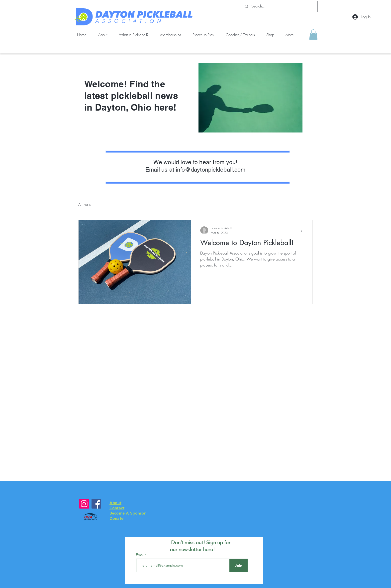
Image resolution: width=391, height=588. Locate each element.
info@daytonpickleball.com (211, 170)
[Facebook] (96, 504)
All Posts (85, 204)
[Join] (239, 565)
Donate (116, 518)
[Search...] (279, 6)
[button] (313, 35)
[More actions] (303, 230)
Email (141, 555)
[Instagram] (84, 504)
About (115, 503)
